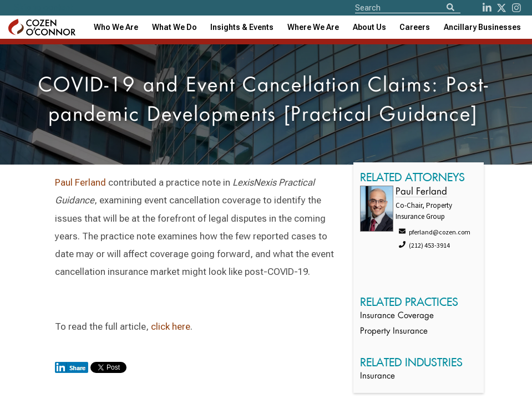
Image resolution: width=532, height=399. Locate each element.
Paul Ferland (80, 182)
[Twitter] (501, 8)
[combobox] (242, 27)
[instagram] (516, 8)
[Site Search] (408, 7)
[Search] (450, 8)
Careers (415, 27)
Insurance (378, 377)
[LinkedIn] (487, 8)
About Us (369, 27)
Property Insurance (394, 332)
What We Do (174, 27)
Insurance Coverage (397, 316)
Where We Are (313, 27)
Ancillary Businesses (482, 27)
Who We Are (116, 27)
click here (171, 326)
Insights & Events (242, 27)
